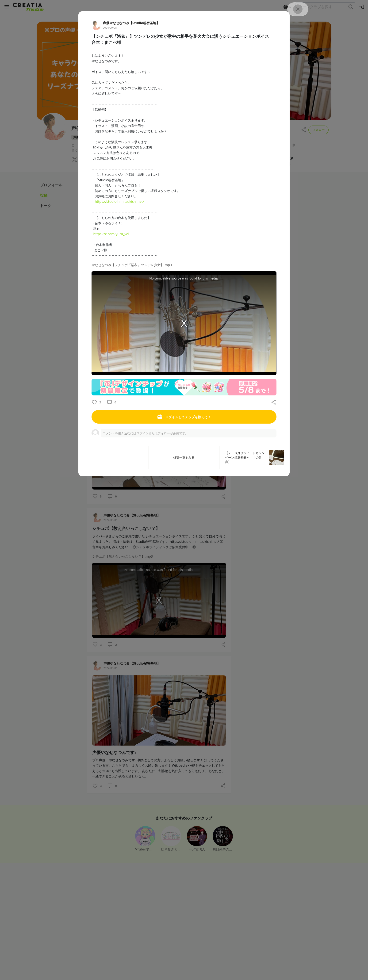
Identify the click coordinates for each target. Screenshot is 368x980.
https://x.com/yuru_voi (111, 234)
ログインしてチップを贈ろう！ (184, 417)
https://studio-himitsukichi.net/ (119, 201)
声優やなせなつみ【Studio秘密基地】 (131, 23)
